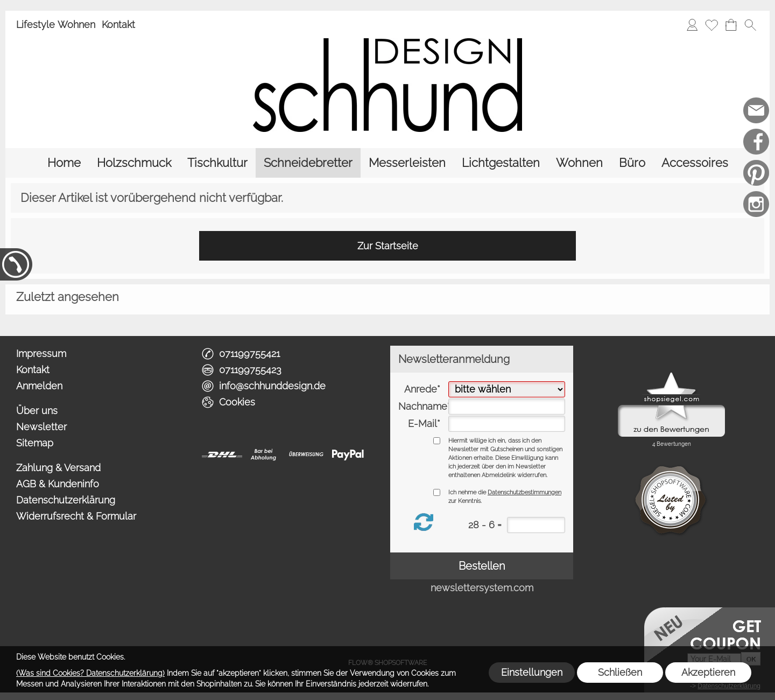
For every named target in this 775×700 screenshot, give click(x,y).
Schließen (620, 672)
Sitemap (35, 443)
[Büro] (632, 163)
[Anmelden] (692, 25)
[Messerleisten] (407, 163)
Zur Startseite (388, 246)
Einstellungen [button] (532, 672)
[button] (750, 25)
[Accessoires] (695, 163)
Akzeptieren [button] (708, 672)
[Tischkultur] (217, 163)
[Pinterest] (756, 173)
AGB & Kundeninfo (58, 484)
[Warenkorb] (731, 25)
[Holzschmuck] (134, 163)
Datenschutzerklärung (66, 500)
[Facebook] (756, 142)
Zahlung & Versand (58, 468)
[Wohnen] (579, 163)
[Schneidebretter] (308, 163)
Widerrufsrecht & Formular (76, 516)
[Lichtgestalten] (501, 163)
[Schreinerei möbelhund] (756, 235)
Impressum (41, 353)
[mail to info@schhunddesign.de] (756, 110)
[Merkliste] (711, 25)
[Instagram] (756, 204)
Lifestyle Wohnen (56, 24)
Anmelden (39, 386)
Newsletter (41, 427)
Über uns (37, 411)
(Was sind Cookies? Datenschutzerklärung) (90, 673)
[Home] (64, 163)
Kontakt (118, 24)
